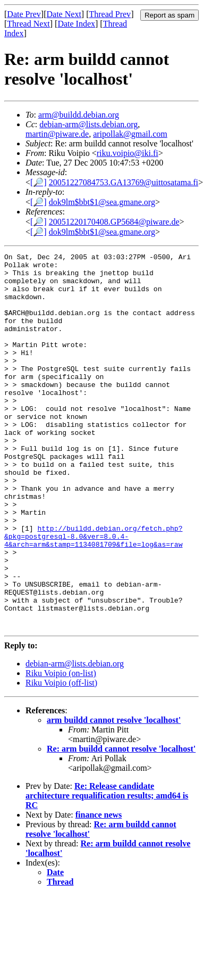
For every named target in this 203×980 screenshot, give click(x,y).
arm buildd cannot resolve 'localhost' (114, 795)
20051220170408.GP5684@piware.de (114, 222)
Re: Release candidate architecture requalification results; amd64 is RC (107, 871)
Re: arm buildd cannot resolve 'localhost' (121, 824)
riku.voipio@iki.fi (128, 153)
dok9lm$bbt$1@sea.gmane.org (102, 202)
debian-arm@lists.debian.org (88, 124)
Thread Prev (110, 14)
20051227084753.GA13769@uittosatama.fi (124, 182)
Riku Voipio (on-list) (61, 748)
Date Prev (24, 14)
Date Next (64, 14)
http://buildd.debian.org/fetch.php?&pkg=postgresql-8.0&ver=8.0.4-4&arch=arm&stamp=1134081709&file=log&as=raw (93, 594)
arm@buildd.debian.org (79, 115)
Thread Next (28, 24)
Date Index (76, 24)
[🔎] (39, 182)
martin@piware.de (57, 134)
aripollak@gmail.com (130, 134)
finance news (99, 890)
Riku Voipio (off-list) (61, 758)
